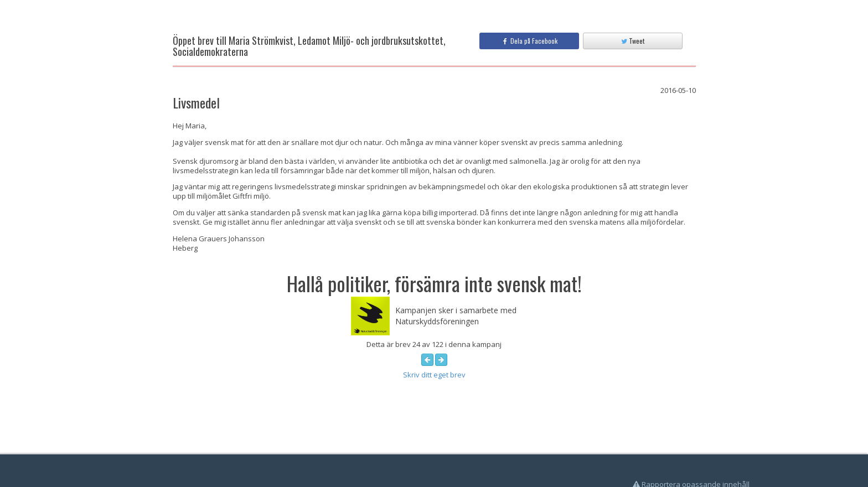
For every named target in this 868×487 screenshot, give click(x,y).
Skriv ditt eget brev (434, 375)
